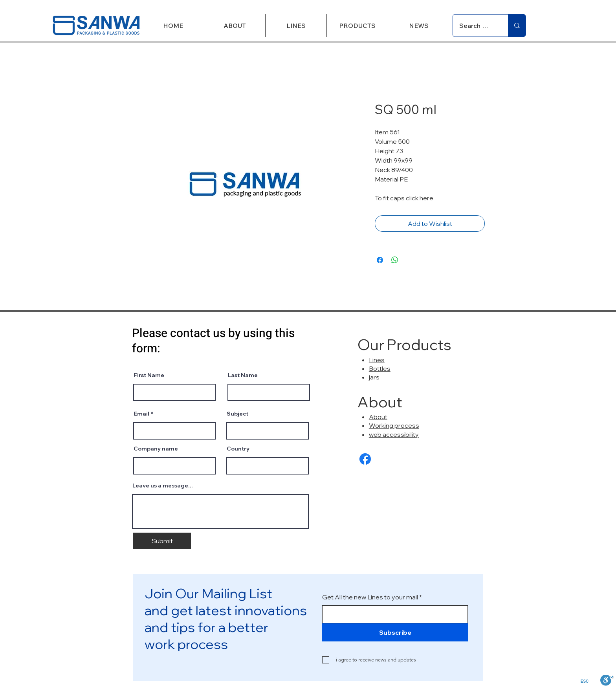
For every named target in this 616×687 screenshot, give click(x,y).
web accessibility (394, 434)
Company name (156, 449)
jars (374, 377)
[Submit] (162, 541)
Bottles (380, 368)
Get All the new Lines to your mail (370, 597)
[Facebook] (365, 459)
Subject (237, 414)
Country (238, 449)
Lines (377, 360)
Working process (394, 425)
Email (141, 414)
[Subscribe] (395, 632)
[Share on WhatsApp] (395, 260)
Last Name (243, 375)
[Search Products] (475, 26)
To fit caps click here (404, 198)
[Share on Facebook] (380, 260)
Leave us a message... (163, 485)
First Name (149, 375)
